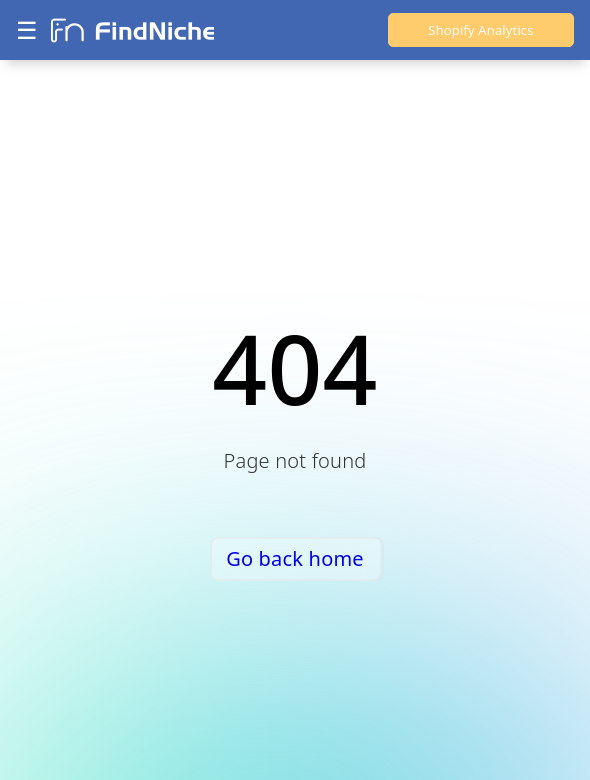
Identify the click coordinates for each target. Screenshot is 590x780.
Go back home (295, 558)
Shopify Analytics (480, 30)
